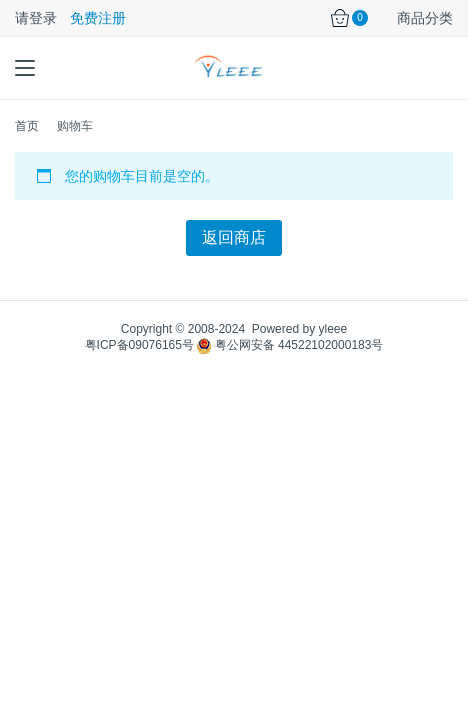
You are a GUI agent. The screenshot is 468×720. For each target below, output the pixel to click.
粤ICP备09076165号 (139, 345)
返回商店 (234, 237)
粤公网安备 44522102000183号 (290, 345)
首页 (27, 126)
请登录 (36, 18)
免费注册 (98, 18)
